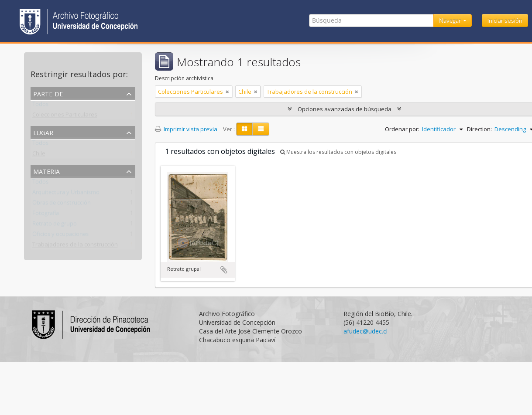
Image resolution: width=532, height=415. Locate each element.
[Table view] (261, 129)
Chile (39, 155)
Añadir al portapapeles (224, 270)
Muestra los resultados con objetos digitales (338, 152)
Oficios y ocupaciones (60, 236)
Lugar (43, 132)
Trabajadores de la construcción (75, 246)
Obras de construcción (62, 204)
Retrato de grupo (55, 225)
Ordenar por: (402, 129)
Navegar (451, 20)
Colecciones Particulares (65, 116)
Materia (46, 171)
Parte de (48, 93)
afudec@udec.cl (366, 331)
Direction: (479, 129)
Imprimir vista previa (186, 129)
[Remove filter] (227, 92)
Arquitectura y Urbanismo (66, 194)
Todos (40, 106)
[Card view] (244, 129)
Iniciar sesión (505, 20)
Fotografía (46, 215)
